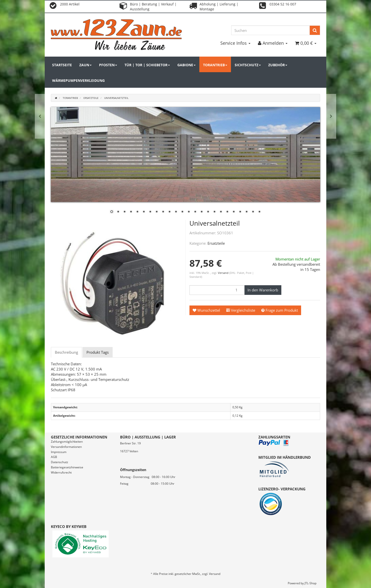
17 (214, 212)
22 (247, 212)
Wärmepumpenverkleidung (78, 80)
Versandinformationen (66, 447)
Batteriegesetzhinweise (67, 467)
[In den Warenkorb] (263, 290)
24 (259, 212)
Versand (224, 273)
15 (202, 212)
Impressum (59, 452)
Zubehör (278, 65)
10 (169, 212)
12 (182, 212)
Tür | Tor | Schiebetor (147, 65)
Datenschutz (60, 462)
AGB (54, 457)
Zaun (85, 65)
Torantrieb (215, 65)
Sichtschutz (248, 65)
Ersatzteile (216, 243)
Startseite (62, 65)
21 (240, 212)
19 (227, 212)
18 (221, 212)
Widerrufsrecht (61, 472)
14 (195, 212)
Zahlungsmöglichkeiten (67, 442)
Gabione (186, 65)
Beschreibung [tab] (66, 352)
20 (234, 212)
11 (176, 212)
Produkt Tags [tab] (98, 352)
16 (208, 212)
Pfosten (108, 65)
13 (189, 212)
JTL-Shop (310, 583)
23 (253, 212)
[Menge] (217, 290)
